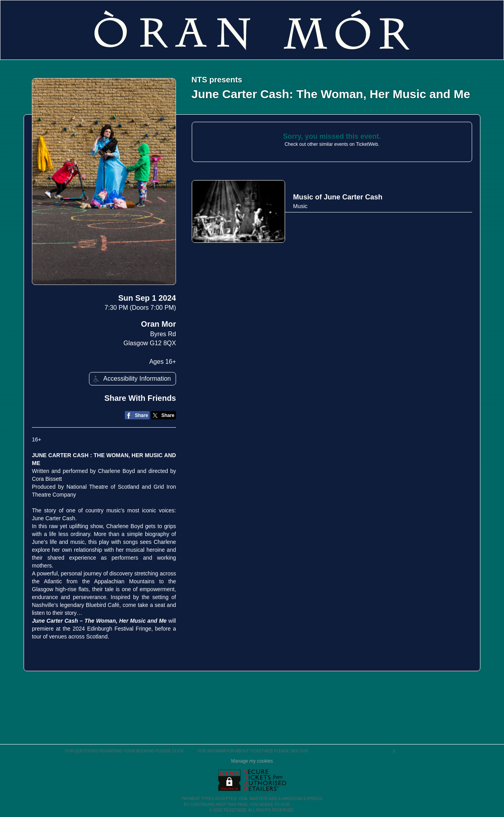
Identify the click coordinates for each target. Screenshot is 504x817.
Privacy (383, 751)
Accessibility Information (131, 379)
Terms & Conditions (331, 751)
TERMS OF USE (305, 805)
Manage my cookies (252, 761)
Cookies (364, 751)
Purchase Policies (417, 751)
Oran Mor (158, 324)
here (190, 751)
